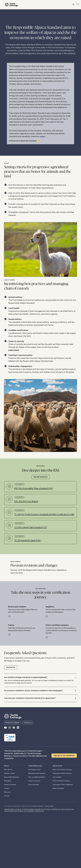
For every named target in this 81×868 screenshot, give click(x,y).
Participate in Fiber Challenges (63, 785)
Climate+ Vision (9, 773)
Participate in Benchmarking (62, 773)
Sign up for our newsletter (64, 756)
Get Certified (57, 777)
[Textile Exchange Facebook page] (14, 728)
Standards (8, 781)
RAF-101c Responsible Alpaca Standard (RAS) (34, 488)
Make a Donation (58, 788)
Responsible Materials (11, 777)
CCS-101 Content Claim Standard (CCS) (31, 527)
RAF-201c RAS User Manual (26, 501)
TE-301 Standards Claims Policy (28, 540)
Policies (7, 796)
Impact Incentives (34, 781)
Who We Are (8, 770)
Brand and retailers (17, 607)
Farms (11, 625)
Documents (19, 484)
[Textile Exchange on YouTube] (5, 728)
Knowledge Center (35, 770)
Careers (7, 788)
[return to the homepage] (13, 716)
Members (7, 792)
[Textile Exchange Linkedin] (18, 728)
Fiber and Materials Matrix (37, 777)
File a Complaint (34, 785)
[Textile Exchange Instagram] (10, 728)
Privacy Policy (49, 806)
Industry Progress (10, 785)
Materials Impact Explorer (37, 773)
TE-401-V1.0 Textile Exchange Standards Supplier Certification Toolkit (44, 514)
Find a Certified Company (61, 781)
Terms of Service (38, 806)
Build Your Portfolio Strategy (62, 770)
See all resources (41, 477)
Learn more (14, 350)
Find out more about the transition (23, 141)
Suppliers (50, 607)
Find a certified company (57, 625)
